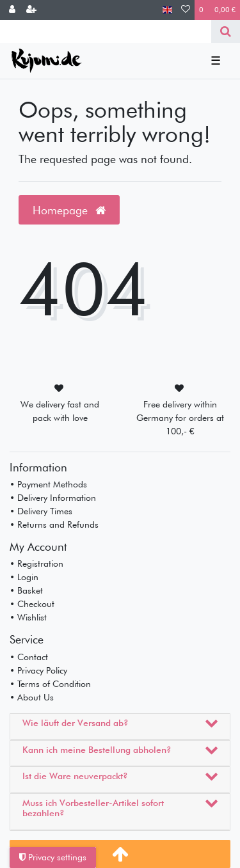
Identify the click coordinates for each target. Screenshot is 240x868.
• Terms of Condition (50, 684)
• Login (24, 577)
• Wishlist (28, 617)
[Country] (167, 10)
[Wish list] (186, 10)
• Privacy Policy (38, 670)
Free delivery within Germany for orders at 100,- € (180, 418)
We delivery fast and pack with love (60, 411)
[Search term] (106, 31)
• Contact (29, 657)
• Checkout (32, 604)
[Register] (31, 10)
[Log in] (12, 10)
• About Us (32, 697)
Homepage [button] (69, 210)
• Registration (36, 564)
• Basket (26, 590)
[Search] (226, 31)
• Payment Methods (48, 484)
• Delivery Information (53, 498)
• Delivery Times (41, 511)
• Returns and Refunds (54, 525)
